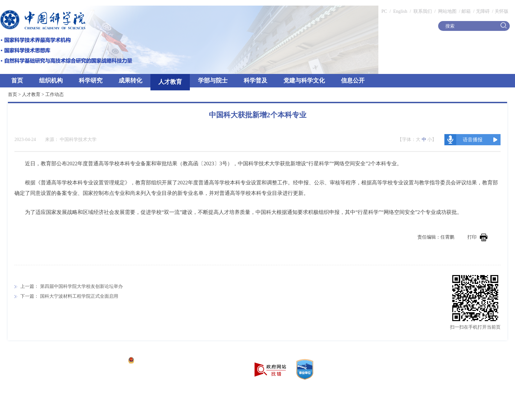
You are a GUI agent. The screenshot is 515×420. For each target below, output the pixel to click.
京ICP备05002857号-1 (102, 361)
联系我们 (423, 11)
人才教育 (170, 82)
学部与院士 (213, 81)
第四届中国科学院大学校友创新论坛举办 (81, 286)
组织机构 (51, 81)
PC (384, 11)
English (400, 11)
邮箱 (466, 11)
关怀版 (502, 11)
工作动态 (55, 94)
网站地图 (447, 11)
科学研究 (91, 81)
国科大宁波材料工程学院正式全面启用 (79, 296)
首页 (17, 81)
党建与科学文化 (304, 81)
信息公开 (353, 81)
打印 (477, 237)
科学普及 (256, 81)
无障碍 (483, 11)
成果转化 (130, 81)
